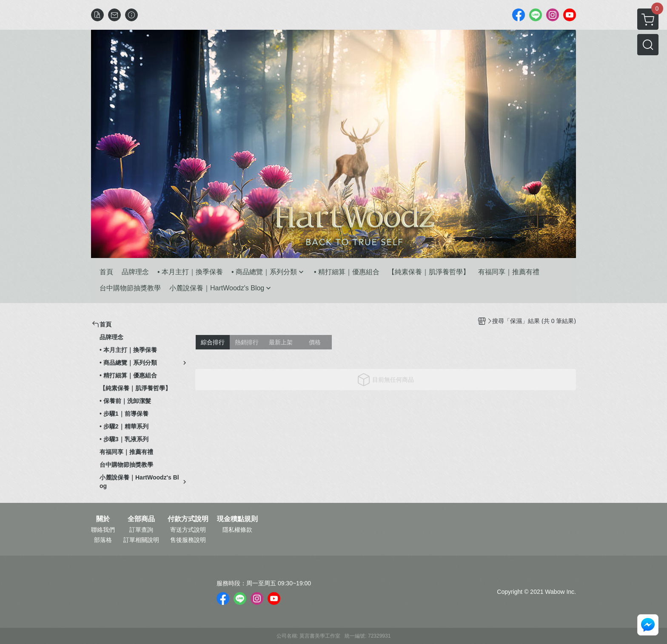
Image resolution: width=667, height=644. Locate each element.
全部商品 (141, 519)
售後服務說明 (188, 540)
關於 (103, 519)
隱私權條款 (237, 530)
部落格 (103, 540)
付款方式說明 (188, 519)
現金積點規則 (237, 519)
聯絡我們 (103, 530)
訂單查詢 (141, 530)
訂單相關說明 (141, 540)
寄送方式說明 (188, 530)
